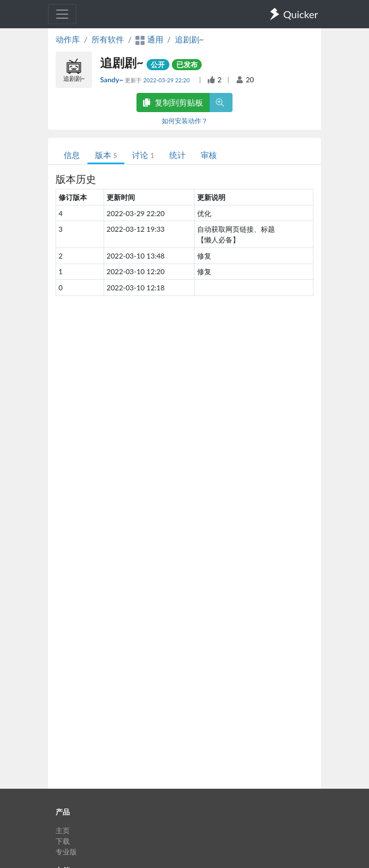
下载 (63, 841)
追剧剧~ (189, 39)
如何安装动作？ (185, 121)
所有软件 (108, 39)
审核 (209, 155)
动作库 (68, 39)
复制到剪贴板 (173, 102)
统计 (177, 155)
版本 (106, 155)
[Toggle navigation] (62, 14)
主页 (63, 830)
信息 (72, 155)
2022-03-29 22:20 (167, 80)
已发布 (187, 64)
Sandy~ (112, 80)
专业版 (66, 852)
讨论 (143, 155)
